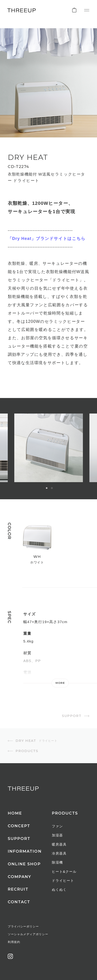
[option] (49, 448)
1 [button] (47, 488)
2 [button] (52, 488)
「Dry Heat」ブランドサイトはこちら (47, 239)
